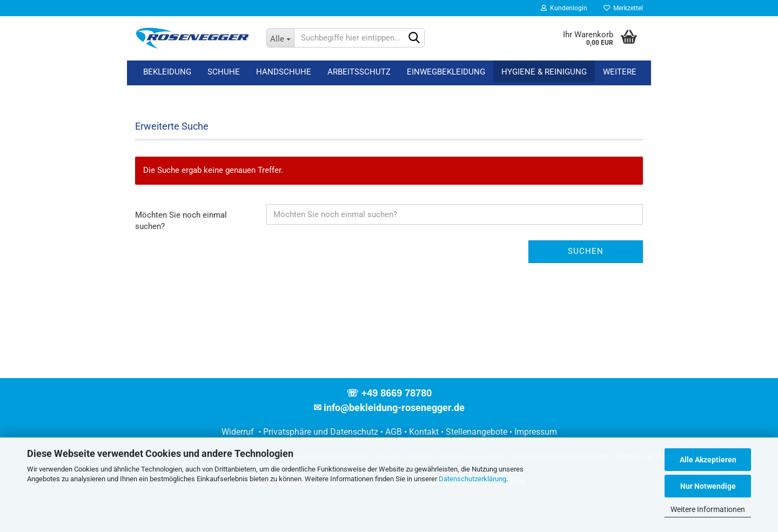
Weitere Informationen (708, 509)
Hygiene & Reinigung (544, 72)
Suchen (586, 251)
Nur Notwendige (708, 486)
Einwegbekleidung (446, 72)
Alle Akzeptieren (708, 460)
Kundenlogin (564, 8)
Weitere (620, 72)
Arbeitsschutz (359, 72)
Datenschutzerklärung (472, 479)
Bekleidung (167, 72)
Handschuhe (284, 72)
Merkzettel (623, 8)
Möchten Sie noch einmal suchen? (181, 221)
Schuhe (224, 72)
